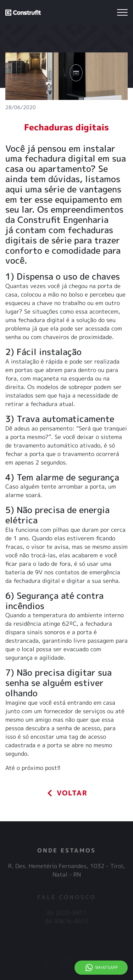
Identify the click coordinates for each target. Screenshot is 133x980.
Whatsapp (106, 967)
